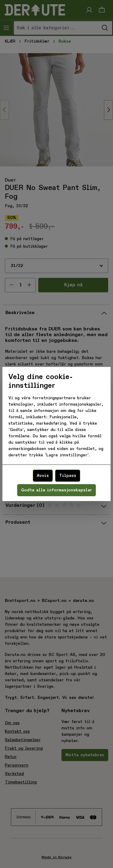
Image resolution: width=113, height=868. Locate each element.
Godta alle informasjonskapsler (56, 490)
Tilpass (68, 476)
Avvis (43, 476)
